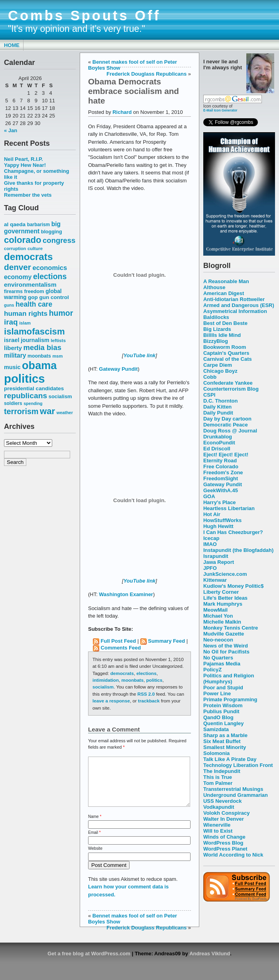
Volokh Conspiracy (226, 813)
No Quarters (218, 658)
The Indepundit (222, 771)
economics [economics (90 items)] (50, 268)
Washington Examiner (126, 594)
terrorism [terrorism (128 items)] (21, 411)
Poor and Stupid (223, 688)
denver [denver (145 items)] (18, 267)
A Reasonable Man (226, 281)
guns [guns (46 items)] (9, 305)
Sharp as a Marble (225, 735)
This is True (218, 777)
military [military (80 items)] (15, 355)
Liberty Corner (221, 592)
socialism (103, 687)
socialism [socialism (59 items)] (60, 396)
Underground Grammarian (236, 795)
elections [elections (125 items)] (50, 276)
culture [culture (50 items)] (35, 248)
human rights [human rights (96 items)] (26, 313)
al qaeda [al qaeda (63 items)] (15, 224)
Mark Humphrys (223, 604)
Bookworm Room (225, 347)
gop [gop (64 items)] (33, 297)
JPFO (210, 568)
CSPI (209, 395)
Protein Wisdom (223, 705)
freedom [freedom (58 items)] (34, 291)
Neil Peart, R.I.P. (24, 159)
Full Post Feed (119, 641)
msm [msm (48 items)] (57, 356)
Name (95, 826)
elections (146, 673)
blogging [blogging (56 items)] (52, 232)
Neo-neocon (218, 640)
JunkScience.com (225, 574)
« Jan (11, 130)
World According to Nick (233, 855)
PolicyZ (212, 670)
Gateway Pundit (223, 484)
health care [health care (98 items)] (34, 304)
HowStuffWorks (222, 520)
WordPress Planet (225, 849)
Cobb (210, 377)
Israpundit (216, 556)
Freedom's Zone (223, 472)
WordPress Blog (223, 843)
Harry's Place (220, 502)
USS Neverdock (222, 801)
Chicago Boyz (220, 371)
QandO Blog (218, 717)
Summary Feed (166, 641)
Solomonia (216, 753)
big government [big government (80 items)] (32, 228)
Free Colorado (221, 467)
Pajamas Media (222, 664)
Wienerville (217, 825)
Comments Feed (121, 648)
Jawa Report (219, 562)
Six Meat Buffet (222, 741)
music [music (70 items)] (12, 367)
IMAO (210, 544)
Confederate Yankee (228, 383)
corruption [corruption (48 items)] (15, 248)
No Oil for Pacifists (226, 652)
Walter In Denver (224, 819)
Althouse (214, 287)
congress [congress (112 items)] (59, 240)
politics (154, 680)
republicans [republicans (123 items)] (26, 396)
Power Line (217, 693)
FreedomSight (221, 478)
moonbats (133, 680)
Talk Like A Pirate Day (230, 759)
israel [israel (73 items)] (12, 340)
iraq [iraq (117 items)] (11, 322)
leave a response (111, 701)
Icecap (211, 538)
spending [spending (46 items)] (33, 403)
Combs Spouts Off (84, 16)
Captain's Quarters (226, 353)
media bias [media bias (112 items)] (42, 347)
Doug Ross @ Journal (230, 431)
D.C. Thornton (220, 401)
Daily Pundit (218, 413)
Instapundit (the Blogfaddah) (238, 550)
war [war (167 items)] (47, 411)
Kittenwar (215, 580)
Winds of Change (224, 837)
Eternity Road (220, 461)
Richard (122, 112)
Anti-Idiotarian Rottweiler (234, 299)
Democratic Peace (226, 425)
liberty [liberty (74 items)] (13, 348)
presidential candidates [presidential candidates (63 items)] (34, 388)
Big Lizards (217, 329)
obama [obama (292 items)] (39, 365)
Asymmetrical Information (235, 311)
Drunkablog (218, 437)
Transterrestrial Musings (233, 789)
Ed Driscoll (217, 449)
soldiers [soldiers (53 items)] (13, 403)
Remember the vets (28, 195)
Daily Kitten (217, 407)
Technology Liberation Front (238, 765)
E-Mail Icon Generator (220, 110)
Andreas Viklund (210, 963)
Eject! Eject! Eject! (226, 455)
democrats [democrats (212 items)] (28, 257)
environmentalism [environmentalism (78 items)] (30, 285)
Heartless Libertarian (229, 508)
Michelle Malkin (222, 622)
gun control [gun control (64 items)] (54, 297)
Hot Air (212, 514)
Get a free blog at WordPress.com (89, 963)
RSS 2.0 (146, 694)
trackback (149, 701)
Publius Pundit (221, 711)
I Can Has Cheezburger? (233, 532)
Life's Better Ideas (225, 598)
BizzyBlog (216, 341)
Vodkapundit (219, 807)
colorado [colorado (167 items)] (23, 240)
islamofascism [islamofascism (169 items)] (34, 332)
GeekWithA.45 (221, 490)
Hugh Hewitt (218, 526)
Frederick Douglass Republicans (146, 74)
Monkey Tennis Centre (231, 628)
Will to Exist (218, 831)
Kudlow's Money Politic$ (233, 586)
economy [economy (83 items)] (18, 277)
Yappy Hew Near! (25, 165)
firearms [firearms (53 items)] (13, 291)
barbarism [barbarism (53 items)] (38, 225)
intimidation (106, 680)
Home (12, 45)
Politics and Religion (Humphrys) (229, 679)
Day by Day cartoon (227, 419)
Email (94, 842)
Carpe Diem (218, 365)
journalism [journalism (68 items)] (35, 340)
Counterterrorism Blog (231, 389)
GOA (209, 496)
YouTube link (140, 355)
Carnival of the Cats (228, 359)
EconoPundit (219, 443)
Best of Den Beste (225, 323)
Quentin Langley (223, 723)
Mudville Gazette (224, 634)
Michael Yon (218, 616)
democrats (122, 673)
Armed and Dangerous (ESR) (239, 305)
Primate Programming (230, 699)
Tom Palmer (218, 783)
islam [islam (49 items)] (25, 323)
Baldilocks (216, 317)
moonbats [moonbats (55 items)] (39, 356)
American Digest (224, 293)
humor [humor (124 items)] (61, 313)
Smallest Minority (225, 747)
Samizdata (216, 729)
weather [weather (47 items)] (65, 413)
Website (95, 858)
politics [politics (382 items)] (25, 379)
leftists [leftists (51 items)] (58, 340)
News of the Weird (226, 646)
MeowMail (215, 610)
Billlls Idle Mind (222, 335)
